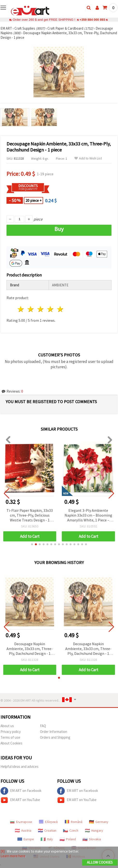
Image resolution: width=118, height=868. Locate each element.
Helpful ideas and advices (20, 766)
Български (21, 822)
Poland (68, 839)
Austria (23, 830)
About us (7, 726)
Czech (71, 830)
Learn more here (13, 856)
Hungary (94, 830)
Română (73, 822)
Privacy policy (11, 732)
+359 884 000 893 (92, 20)
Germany (99, 822)
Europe (26, 839)
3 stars (41, 309)
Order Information (54, 732)
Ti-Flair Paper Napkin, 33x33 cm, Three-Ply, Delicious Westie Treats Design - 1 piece (30, 516)
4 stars (50, 309)
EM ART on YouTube (20, 800)
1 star (21, 309)
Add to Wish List (88, 158)
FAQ (43, 726)
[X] (3, 851)
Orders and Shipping (55, 737)
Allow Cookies (100, 862)
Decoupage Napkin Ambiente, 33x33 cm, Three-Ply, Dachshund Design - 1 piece (30, 649)
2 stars (31, 309)
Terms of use (10, 737)
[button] (32, 544)
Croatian (47, 830)
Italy (47, 839)
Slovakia (92, 839)
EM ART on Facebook (21, 791)
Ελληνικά (48, 822)
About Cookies (11, 743)
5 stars (60, 309)
